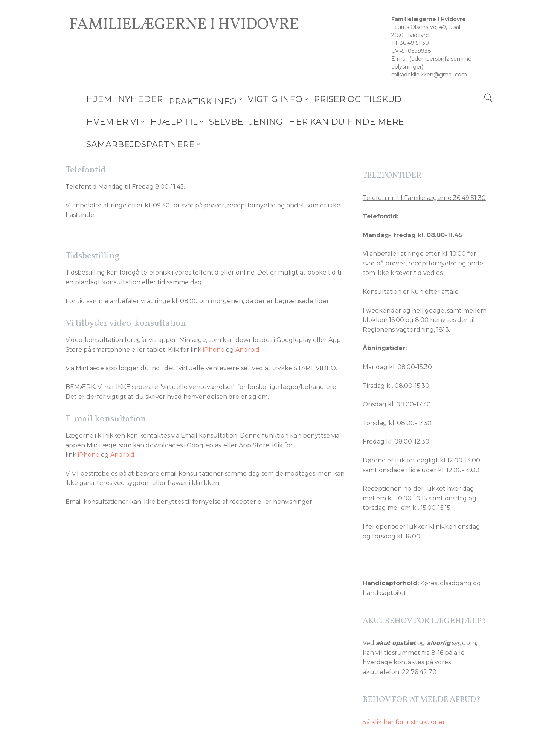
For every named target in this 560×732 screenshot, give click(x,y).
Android (247, 327)
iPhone (214, 327)
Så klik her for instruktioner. (404, 699)
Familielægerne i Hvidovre (184, 25)
